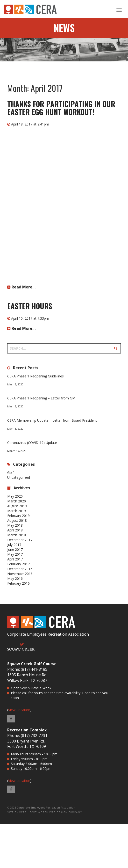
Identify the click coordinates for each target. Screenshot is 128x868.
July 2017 (14, 545)
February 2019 (18, 516)
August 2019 (17, 506)
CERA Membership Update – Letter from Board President (52, 420)
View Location (19, 710)
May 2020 (15, 496)
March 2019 (17, 511)
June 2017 (15, 549)
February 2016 (18, 583)
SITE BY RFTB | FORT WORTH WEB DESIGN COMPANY (45, 812)
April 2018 (15, 530)
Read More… (21, 287)
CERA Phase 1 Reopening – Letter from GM (41, 398)
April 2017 (15, 559)
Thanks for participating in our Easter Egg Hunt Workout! (61, 108)
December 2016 (20, 569)
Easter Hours (30, 306)
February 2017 (18, 564)
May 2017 (15, 554)
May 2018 (15, 525)
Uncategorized (19, 477)
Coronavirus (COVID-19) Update (32, 443)
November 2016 (20, 574)
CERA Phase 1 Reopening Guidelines (36, 376)
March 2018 (17, 535)
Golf (11, 473)
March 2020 (17, 501)
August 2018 (17, 520)
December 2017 (20, 540)
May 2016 (15, 578)
